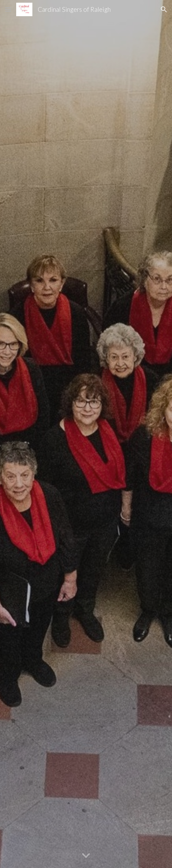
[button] (8, 9)
